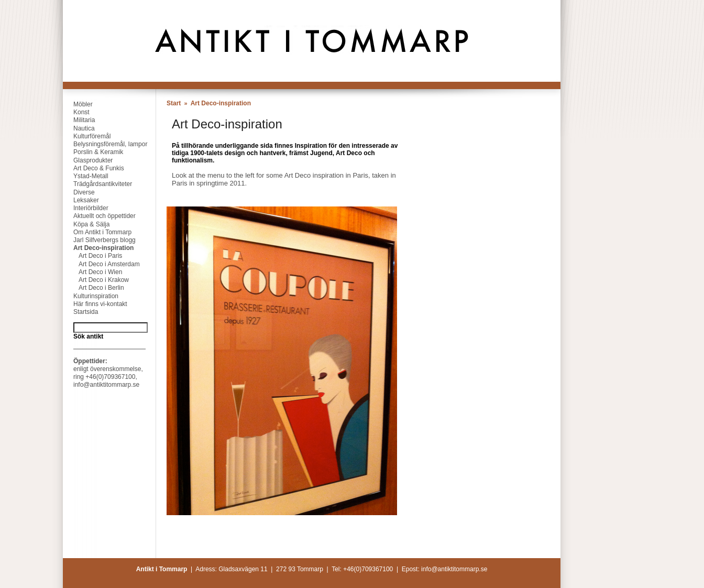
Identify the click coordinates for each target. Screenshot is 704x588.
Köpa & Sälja (86, 224)
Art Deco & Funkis (93, 168)
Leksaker (81, 200)
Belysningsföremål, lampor (105, 144)
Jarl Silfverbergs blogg (99, 240)
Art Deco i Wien (92, 272)
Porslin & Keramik (93, 152)
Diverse (79, 192)
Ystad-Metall (86, 176)
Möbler (78, 104)
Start (174, 103)
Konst (76, 112)
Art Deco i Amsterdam (101, 264)
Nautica (79, 128)
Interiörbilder (86, 208)
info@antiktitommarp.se (106, 385)
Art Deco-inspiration (98, 248)
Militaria (79, 120)
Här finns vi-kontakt (95, 304)
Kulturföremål (87, 136)
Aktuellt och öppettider (99, 216)
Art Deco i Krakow (96, 280)
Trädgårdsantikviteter (97, 184)
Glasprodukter (88, 160)
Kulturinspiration (91, 296)
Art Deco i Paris (92, 256)
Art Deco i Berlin (93, 288)
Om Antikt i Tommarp (97, 232)
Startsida (80, 312)
